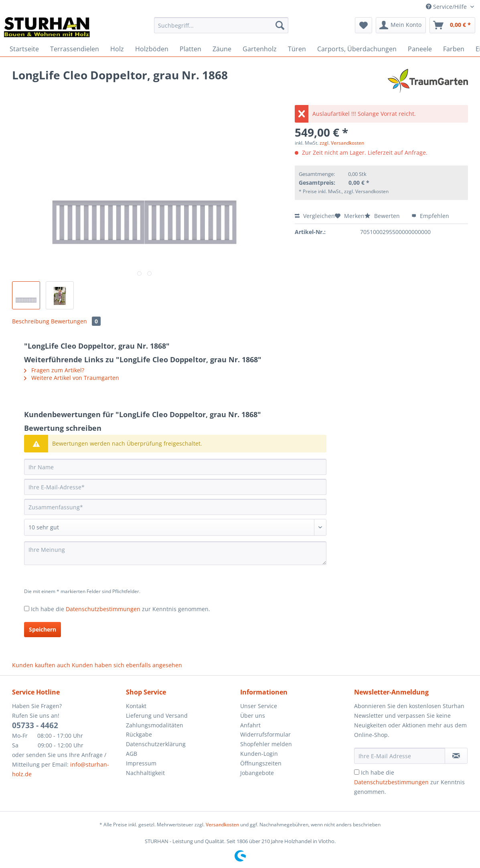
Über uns (253, 716)
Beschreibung (31, 321)
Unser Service (259, 706)
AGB (132, 754)
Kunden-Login (259, 754)
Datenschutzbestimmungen (103, 609)
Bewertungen (76, 321)
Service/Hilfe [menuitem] (447, 7)
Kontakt (136, 706)
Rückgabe (139, 734)
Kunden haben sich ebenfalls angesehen (127, 665)
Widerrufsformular (265, 734)
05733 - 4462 (35, 725)
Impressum (141, 763)
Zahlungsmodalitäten (155, 725)
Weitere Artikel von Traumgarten (72, 378)
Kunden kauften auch (41, 665)
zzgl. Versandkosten (342, 143)
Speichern (43, 629)
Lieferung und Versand (157, 716)
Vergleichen (315, 216)
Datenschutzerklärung (156, 744)
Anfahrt (250, 725)
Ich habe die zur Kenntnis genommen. (121, 609)
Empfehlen (430, 216)
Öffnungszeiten (261, 763)
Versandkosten (222, 825)
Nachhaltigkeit (145, 773)
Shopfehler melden (266, 744)
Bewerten (383, 216)
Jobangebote (257, 773)
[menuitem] (221, 29)
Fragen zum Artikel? (54, 370)
